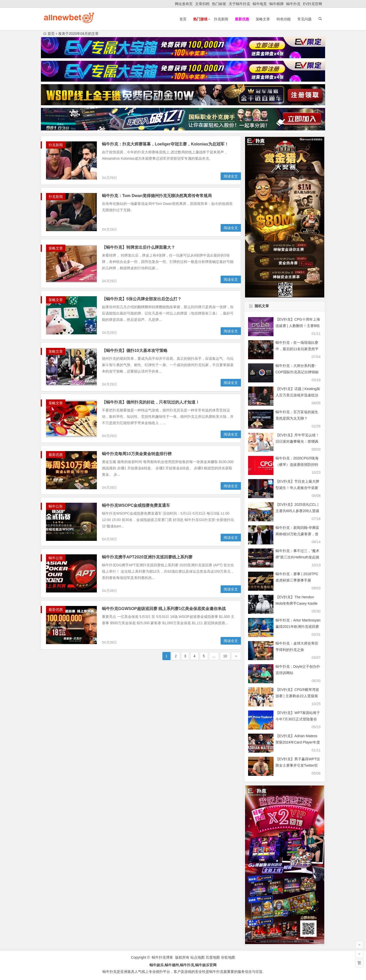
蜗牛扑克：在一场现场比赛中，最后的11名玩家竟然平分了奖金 (297, 349)
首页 (183, 19)
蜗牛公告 (56, 506)
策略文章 (263, 19)
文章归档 (202, 4)
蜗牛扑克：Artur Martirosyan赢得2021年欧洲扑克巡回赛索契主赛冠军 (298, 627)
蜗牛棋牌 (277, 4)
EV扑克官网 (312, 4)
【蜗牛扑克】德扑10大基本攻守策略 (135, 351)
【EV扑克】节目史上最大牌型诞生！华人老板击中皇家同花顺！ (298, 488)
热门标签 (219, 4)
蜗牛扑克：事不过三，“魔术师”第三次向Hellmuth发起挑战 (298, 557)
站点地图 (197, 957)
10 (225, 656)
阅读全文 (231, 176)
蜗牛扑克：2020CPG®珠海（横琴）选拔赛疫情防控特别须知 (297, 465)
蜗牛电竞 (260, 4)
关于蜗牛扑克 (239, 4)
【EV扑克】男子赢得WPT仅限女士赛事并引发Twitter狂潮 (298, 765)
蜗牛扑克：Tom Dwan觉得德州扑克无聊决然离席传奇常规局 (157, 196)
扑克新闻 (221, 19)
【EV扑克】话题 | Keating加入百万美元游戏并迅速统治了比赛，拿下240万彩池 (298, 395)
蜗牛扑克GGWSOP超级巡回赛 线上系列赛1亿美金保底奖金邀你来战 (164, 609)
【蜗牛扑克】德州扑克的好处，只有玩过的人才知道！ (151, 402)
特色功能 (284, 19)
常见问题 (304, 19)
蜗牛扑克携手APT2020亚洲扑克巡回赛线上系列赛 (147, 557)
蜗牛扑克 (293, 4)
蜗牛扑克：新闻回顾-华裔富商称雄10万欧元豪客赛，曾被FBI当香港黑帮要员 (298, 534)
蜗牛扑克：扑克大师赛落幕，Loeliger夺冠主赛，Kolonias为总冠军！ (165, 144)
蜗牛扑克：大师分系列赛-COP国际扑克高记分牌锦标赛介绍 (297, 372)
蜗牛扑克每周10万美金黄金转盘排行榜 (137, 454)
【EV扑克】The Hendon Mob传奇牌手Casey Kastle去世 (297, 603)
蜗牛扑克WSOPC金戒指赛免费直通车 (136, 505)
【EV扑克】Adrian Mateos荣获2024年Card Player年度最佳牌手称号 (298, 742)
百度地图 (213, 957)
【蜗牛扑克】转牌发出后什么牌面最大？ (139, 247)
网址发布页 (184, 4)
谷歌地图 (228, 957)
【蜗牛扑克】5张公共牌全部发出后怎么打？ (142, 299)
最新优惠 (56, 455)
